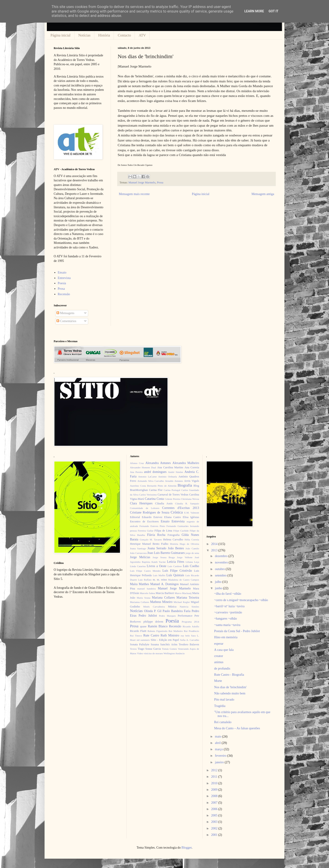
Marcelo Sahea (147, 593)
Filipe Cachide (181, 531)
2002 (215, 828)
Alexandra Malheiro (186, 463)
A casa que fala (224, 650)
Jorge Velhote (185, 557)
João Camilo (192, 548)
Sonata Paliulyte (140, 644)
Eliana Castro (173, 517)
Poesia (62, 283)
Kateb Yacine (159, 562)
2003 (215, 822)
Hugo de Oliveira (189, 544)
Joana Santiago (138, 548)
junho (219, 588)
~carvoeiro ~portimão (228, 612)
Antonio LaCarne (147, 477)
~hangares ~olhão (226, 619)
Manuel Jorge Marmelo (142, 182)
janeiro (220, 762)
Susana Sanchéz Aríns (164, 644)
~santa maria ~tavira (227, 625)
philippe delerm (153, 622)
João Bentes (176, 548)
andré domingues (155, 472)
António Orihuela (167, 477)
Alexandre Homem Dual (143, 467)
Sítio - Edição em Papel (165, 640)
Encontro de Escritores (144, 521)
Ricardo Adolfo (191, 626)
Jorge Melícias (140, 557)
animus (219, 662)
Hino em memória (226, 637)
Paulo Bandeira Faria (177, 611)
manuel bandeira (147, 589)
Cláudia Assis (164, 503)
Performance (185, 616)
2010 (215, 783)
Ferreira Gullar (146, 531)
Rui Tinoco (136, 636)
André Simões (175, 472)
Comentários (66, 321)
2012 (215, 770)
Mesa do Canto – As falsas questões (237, 728)
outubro (220, 569)
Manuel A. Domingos (164, 584)
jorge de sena (192, 553)
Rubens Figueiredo (158, 631)
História (104, 35)
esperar (219, 644)
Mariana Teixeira (188, 598)
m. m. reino (160, 580)
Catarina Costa (154, 499)
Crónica (177, 512)
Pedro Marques (167, 616)
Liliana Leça (192, 562)
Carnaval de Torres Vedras (173, 495)
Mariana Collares (163, 598)
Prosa (160, 182)
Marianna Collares (140, 602)
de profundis (222, 669)
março (219, 749)
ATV (142, 35)
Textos (133, 649)
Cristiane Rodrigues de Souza (150, 512)
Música (172, 607)
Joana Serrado (157, 548)
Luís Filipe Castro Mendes (145, 571)
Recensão (64, 294)
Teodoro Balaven (189, 644)
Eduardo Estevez (152, 517)
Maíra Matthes (140, 584)
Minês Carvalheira (154, 607)
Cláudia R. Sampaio (187, 503)
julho (219, 582)
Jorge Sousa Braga (164, 557)
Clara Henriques (141, 503)
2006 (215, 809)
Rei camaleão (223, 722)
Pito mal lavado (224, 700)
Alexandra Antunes (158, 463)
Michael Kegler (182, 602)
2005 (215, 815)
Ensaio (62, 272)
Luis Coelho (191, 566)
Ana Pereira (136, 472)
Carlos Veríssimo (148, 495)
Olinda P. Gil (153, 611)
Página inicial (61, 35)
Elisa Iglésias (191, 517)
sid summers (143, 640)
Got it (273, 11)
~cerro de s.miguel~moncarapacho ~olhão (241, 600)
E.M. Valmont (192, 513)
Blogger (186, 848)
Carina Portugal (172, 490)
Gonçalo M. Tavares (151, 540)
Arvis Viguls (191, 481)
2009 (215, 790)
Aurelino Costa (138, 486)
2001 (215, 835)
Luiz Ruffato (145, 580)
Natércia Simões (190, 607)
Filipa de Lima (163, 531)
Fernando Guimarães (178, 526)
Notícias (84, 35)
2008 (215, 796)
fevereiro (221, 756)
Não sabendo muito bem (230, 693)
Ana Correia (192, 467)
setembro (221, 575)
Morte (218, 681)
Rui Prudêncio (192, 631)
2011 (215, 777)
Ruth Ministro (170, 635)
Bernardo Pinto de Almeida (162, 486)
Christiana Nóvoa (190, 499)
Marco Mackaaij (183, 593)
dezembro (222, 556)
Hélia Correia (192, 540)
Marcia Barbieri (165, 593)
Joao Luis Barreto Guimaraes (166, 553)
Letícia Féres (176, 562)
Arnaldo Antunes (174, 481)
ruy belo (185, 636)
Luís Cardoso (175, 566)
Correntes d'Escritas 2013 (180, 508)
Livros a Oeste (157, 566)
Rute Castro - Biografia (229, 675)
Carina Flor (156, 490)
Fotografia (173, 535)
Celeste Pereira (172, 499)
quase (143, 626)
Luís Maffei (159, 575)
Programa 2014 (191, 622)
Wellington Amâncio (174, 653)
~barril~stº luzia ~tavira (229, 606)
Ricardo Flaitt (138, 631)
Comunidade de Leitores (145, 508)
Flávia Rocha (156, 535)
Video (140, 653)
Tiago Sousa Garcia (149, 649)
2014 (215, 544)
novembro (222, 562)
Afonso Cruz (137, 463)
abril (218, 743)
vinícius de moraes (153, 653)
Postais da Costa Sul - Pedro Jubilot (237, 631)
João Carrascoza (138, 553)
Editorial (135, 517)
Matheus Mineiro (161, 602)
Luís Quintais (175, 575)
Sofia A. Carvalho (190, 640)
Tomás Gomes (170, 649)
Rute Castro (151, 635)
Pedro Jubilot (148, 616)
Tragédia (220, 706)
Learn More (254, 11)
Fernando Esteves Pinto (152, 526)
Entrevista (64, 278)
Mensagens (65, 313)
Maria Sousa (143, 598)
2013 (215, 550)
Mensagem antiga (263, 194)
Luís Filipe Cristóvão (177, 571)
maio (219, 736)
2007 (215, 803)
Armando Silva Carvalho (151, 481)
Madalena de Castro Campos (184, 580)
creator (219, 656)
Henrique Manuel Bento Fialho (149, 544)
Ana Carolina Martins (170, 467)
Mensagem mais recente (134, 194)
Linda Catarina (138, 566)
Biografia (185, 485)
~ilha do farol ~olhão (228, 594)
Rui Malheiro (176, 631)
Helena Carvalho (173, 540)
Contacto (124, 35)
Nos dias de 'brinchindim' (230, 687)
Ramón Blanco (158, 626)
